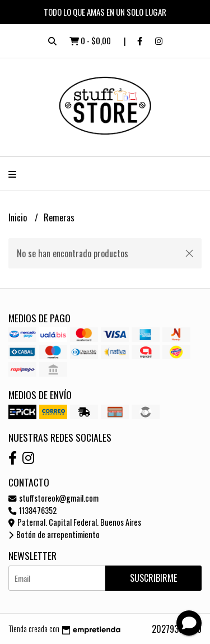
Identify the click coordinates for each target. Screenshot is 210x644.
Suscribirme (153, 578)
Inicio (19, 217)
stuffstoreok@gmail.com (53, 498)
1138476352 (32, 510)
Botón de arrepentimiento (54, 534)
